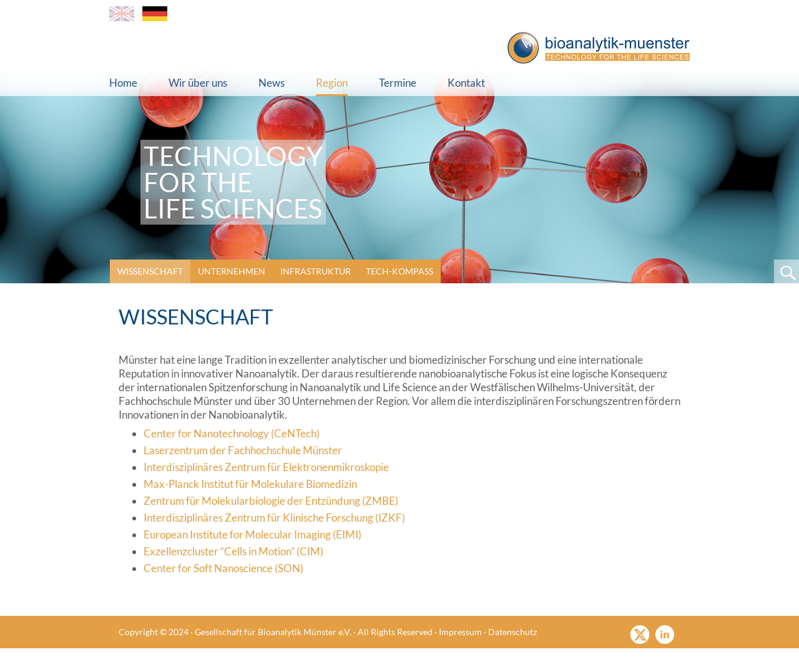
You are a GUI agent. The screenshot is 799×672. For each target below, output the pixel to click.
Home (123, 83)
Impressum (460, 632)
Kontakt (466, 83)
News (272, 83)
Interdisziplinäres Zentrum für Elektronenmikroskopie (266, 467)
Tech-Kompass (399, 271)
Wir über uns (198, 83)
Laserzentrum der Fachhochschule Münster (243, 450)
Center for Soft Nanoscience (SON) (223, 568)
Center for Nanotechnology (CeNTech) (232, 433)
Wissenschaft (150, 271)
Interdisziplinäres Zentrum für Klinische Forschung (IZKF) (274, 518)
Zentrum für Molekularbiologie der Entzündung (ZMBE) (271, 501)
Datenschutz (512, 632)
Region (332, 83)
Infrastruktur (316, 271)
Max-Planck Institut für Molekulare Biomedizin (250, 484)
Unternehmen (232, 271)
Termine (398, 83)
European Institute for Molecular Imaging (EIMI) (252, 534)
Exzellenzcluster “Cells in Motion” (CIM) (233, 551)
